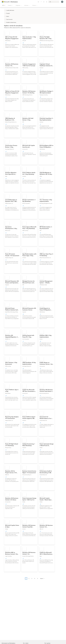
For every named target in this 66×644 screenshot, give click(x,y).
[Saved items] (44, 2)
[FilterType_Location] (5, 10)
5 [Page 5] (38, 578)
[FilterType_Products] (5, 13)
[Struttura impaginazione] (35, 580)
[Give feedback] (38, 2)
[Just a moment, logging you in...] (62, 2)
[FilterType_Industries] (5, 16)
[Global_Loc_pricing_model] (5, 22)
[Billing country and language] (54, 2)
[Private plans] (47, 2)
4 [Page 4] (35, 578)
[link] (12, 43)
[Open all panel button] (4, 5)
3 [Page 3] (32, 578)
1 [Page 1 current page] (26, 578)
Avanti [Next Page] (42, 578)
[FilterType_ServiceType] (5, 19)
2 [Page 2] (29, 578)
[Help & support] (41, 2)
